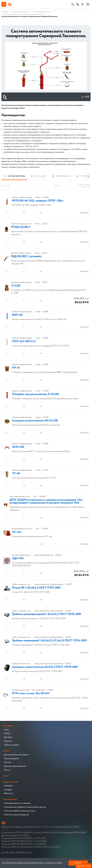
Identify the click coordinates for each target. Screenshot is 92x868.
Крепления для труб (21, 690)
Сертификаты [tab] (61, 176)
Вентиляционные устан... (20, 497)
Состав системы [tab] (14, 176)
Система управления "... (22, 555)
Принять (78, 863)
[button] (84, 866)
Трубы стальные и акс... (22, 584)
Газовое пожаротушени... (23, 197)
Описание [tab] (39, 176)
